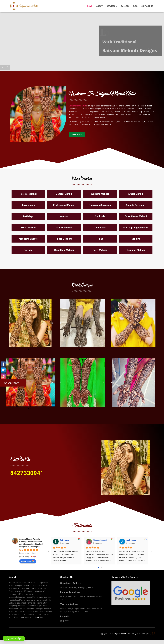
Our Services (82, 179)
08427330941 (66, 621)
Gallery (125, 6)
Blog (135, 6)
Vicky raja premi (100, 540)
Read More (39, 617)
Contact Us (147, 6)
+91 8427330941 (11, 383)
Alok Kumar (132, 540)
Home (90, 6)
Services (112, 6)
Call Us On (20, 460)
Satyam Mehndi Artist (77, 106)
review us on (28, 561)
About (99, 6)
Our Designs (82, 285)
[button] (9, 323)
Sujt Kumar (65, 540)
